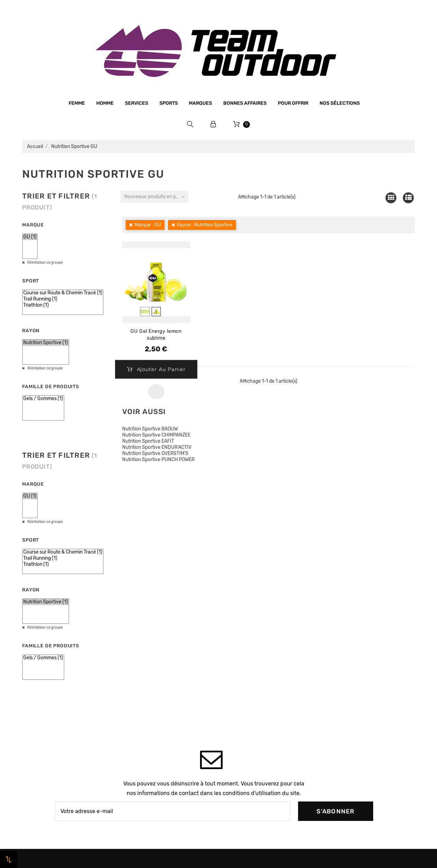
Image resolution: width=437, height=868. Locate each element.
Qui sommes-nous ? (146, 693)
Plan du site (136, 783)
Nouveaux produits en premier (156, 197)
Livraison (133, 745)
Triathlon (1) (63, 305)
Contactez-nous (142, 770)
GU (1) (30, 237)
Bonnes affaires (245, 103)
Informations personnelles (353, 680)
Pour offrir (293, 103)
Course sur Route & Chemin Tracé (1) (63, 293)
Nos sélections (340, 103)
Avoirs (330, 706)
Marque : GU (148, 225)
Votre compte (350, 661)
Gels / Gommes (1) (43, 399)
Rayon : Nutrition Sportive (205, 225)
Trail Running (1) (63, 299)
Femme (77, 103)
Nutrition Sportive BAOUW (150, 429)
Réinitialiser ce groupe (45, 263)
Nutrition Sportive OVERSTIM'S (155, 453)
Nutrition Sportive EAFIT (148, 441)
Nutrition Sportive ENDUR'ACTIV (157, 447)
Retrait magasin (141, 757)
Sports (169, 103)
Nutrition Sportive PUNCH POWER (158, 460)
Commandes (337, 693)
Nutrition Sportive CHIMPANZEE (156, 435)
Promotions (236, 690)
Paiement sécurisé (144, 732)
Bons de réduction (344, 732)
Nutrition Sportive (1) (46, 343)
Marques (200, 103)
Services (137, 103)
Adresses (333, 719)
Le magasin (136, 680)
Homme (105, 103)
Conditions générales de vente (158, 719)
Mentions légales (142, 706)
